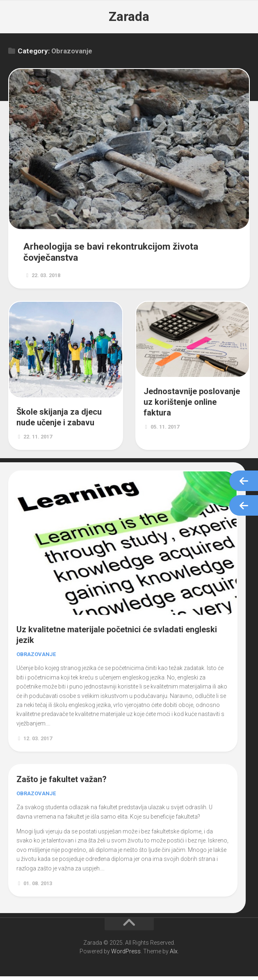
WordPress (126, 955)
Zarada (129, 17)
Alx (174, 955)
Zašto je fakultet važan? (62, 783)
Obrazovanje (36, 658)
